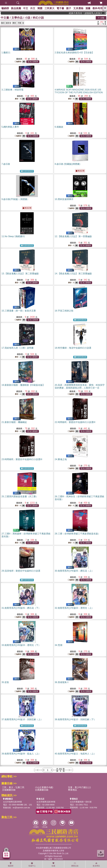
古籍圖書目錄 (9, 790)
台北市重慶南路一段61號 (81, 802)
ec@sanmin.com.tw (21, 808)
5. (10, 127)
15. (19, 311)
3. (12, 90)
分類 (101, 18)
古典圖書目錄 (42, 790)
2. (74, 53)
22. (75, 422)
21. (14, 422)
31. (21, 608)
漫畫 (88, 8)
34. (59, 645)
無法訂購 (80, 171)
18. (73, 348)
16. (64, 311)
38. (75, 719)
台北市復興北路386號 (12, 802)
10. (64, 199)
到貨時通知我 (27, 171)
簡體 (40, 8)
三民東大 (49, 8)
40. (75, 754)
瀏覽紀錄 (75, 865)
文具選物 (78, 8)
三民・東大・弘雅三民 (13, 787)
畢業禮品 (72, 790)
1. (6, 53)
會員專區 (96, 865)
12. (73, 236)
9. (15, 199)
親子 (69, 8)
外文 (33, 8)
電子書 (60, 8)
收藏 (53, 865)
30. (74, 571)
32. (74, 608)
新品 (16, 8)
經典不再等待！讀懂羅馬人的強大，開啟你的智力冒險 (93, 13)
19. (23, 385)
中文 (26, 8)
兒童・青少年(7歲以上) (79, 787)
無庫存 (18, 62)
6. (59, 127)
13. (20, 274)
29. (21, 571)
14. (73, 274)
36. (62, 682)
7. (6, 164)
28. (77, 534)
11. (13, 236)
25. (20, 496)
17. (18, 348)
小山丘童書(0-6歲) (44, 787)
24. (61, 459)
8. (68, 164)
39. (21, 754)
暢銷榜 (5, 8)
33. (21, 645)
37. (22, 719)
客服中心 (32, 865)
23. (22, 459)
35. (5, 682)
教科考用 (98, 8)
